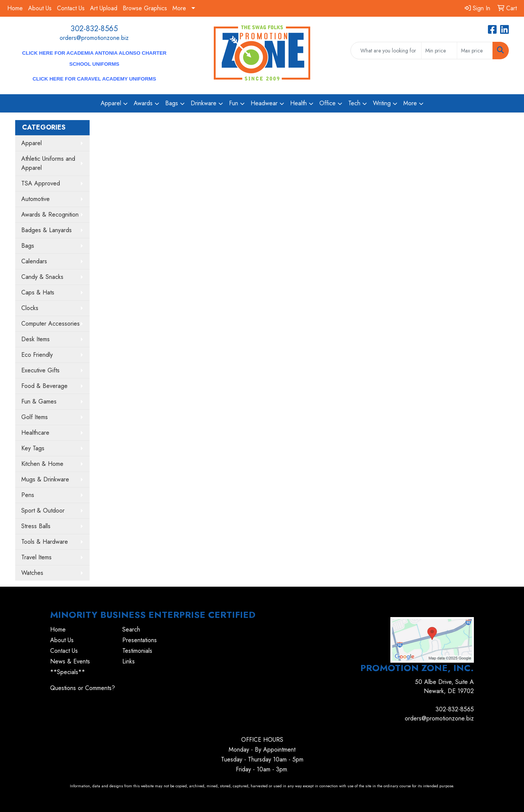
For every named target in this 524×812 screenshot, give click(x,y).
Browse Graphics (145, 8)
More (179, 8)
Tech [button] (354, 103)
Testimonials (137, 651)
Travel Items (36, 557)
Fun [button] (234, 103)
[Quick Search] (386, 51)
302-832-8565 (94, 29)
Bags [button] (172, 103)
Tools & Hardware (45, 542)
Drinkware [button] (204, 103)
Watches (32, 573)
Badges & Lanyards (47, 230)
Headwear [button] (264, 103)
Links (129, 661)
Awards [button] (143, 103)
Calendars (34, 261)
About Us (40, 8)
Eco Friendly (37, 355)
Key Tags (33, 448)
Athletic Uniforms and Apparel (48, 163)
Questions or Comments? (83, 688)
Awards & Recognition (50, 214)
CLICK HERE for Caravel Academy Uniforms (94, 79)
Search (131, 629)
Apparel (32, 143)
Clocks (30, 308)
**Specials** (68, 672)
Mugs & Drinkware (45, 479)
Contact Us (71, 8)
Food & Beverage (44, 386)
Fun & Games (39, 401)
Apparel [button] (111, 103)
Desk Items (36, 339)
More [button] (410, 103)
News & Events (70, 661)
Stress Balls (36, 526)
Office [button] (327, 103)
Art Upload (104, 8)
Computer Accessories (51, 324)
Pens (28, 495)
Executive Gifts (40, 370)
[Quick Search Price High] (475, 51)
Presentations (140, 640)
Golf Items (35, 417)
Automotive (36, 199)
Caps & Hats (38, 292)
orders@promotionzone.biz (94, 38)
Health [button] (298, 103)
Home (15, 8)
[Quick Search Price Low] (439, 51)
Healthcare (35, 433)
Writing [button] (382, 103)
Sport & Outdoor (43, 510)
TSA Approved (41, 183)
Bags (28, 246)
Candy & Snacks (42, 277)
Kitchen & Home (42, 464)
